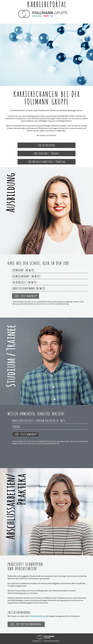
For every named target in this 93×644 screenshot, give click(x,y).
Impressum (37, 641)
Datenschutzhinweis (52, 641)
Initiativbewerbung (37, 616)
